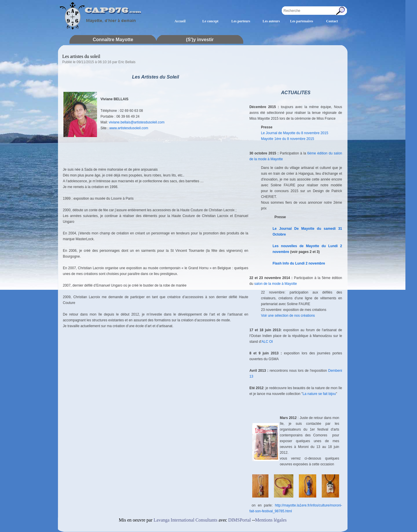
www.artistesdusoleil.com (129, 128)
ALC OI (267, 342)
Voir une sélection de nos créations (288, 316)
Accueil (180, 21)
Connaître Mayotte (113, 40)
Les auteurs (271, 21)
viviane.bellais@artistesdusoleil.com (137, 122)
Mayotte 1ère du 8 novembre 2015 (287, 139)
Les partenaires (302, 21)
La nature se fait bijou (319, 394)
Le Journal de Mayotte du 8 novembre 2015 (295, 133)
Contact (332, 21)
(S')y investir (200, 40)
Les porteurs (241, 21)
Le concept (211, 21)
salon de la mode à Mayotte (276, 284)
